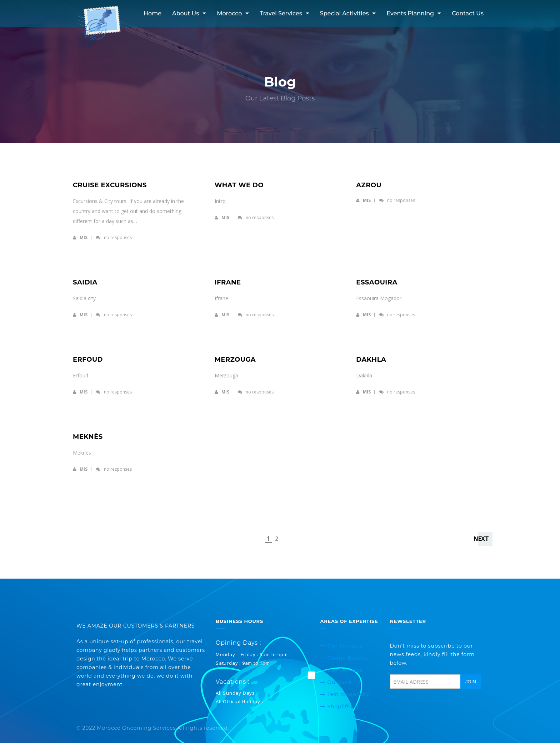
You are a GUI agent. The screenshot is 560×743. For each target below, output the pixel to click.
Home (152, 13)
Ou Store (339, 682)
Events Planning (410, 13)
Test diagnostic (348, 694)
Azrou (369, 185)
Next (481, 539)
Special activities (344, 13)
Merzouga (235, 360)
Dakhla (371, 360)
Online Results (347, 658)
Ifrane (228, 282)
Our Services (345, 646)
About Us (186, 13)
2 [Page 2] (277, 539)
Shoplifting (343, 707)
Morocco (229, 13)
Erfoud (88, 360)
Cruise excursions (110, 185)
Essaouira (377, 282)
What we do (239, 185)
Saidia (85, 282)
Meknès (88, 437)
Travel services (281, 13)
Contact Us (468, 13)
